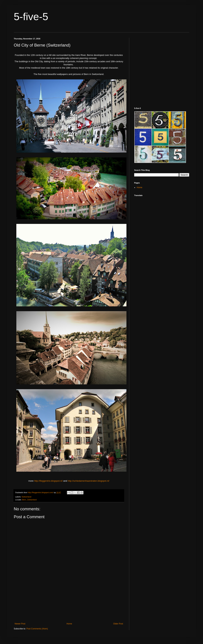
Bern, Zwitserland (29, 500)
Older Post (118, 624)
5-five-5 (31, 17)
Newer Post (20, 624)
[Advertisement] (69, 607)
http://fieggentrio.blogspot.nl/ (48, 481)
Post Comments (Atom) (37, 629)
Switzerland (26, 497)
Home (69, 624)
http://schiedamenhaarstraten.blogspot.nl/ (88, 481)
